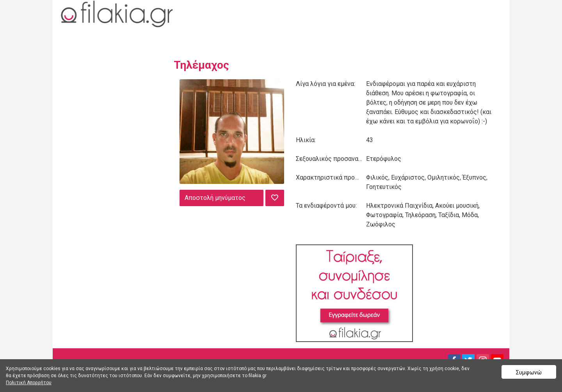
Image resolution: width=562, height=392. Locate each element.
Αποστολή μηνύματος (215, 198)
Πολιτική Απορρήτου (29, 383)
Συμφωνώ (529, 372)
